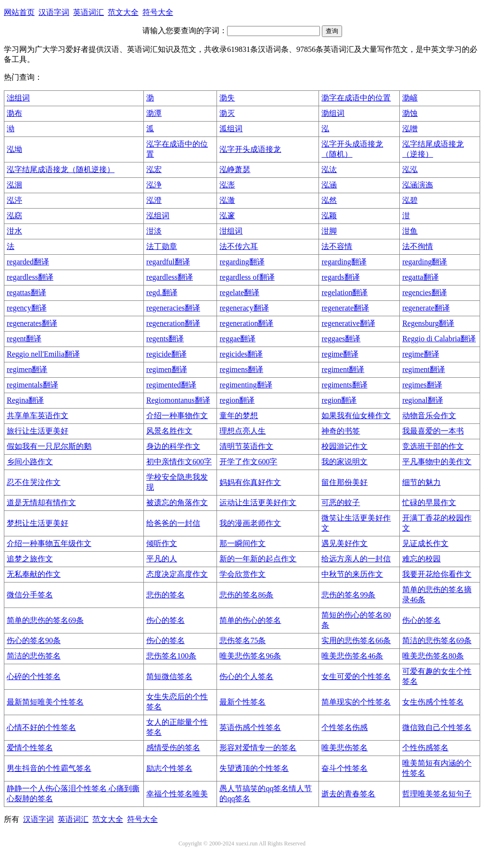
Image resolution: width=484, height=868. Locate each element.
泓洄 (14, 185)
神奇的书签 (341, 431)
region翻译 (237, 400)
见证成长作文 (425, 543)
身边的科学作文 (173, 446)
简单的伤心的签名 (250, 620)
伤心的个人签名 (246, 676)
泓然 (329, 200)
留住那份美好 (344, 482)
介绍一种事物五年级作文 (49, 543)
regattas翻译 (26, 292)
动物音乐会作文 (429, 415)
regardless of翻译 (247, 277)
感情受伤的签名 (173, 748)
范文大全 (123, 12)
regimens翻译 (241, 369)
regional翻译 (422, 400)
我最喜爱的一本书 (433, 431)
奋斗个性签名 (344, 768)
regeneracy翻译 (244, 308)
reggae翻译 (237, 339)
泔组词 (231, 231)
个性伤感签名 (425, 748)
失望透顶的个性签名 (254, 768)
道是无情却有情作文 (41, 502)
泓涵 (329, 185)
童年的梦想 (239, 415)
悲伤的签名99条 (348, 595)
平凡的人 (162, 559)
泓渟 (14, 200)
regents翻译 (165, 339)
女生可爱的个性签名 (356, 676)
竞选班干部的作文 (433, 446)
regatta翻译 (420, 277)
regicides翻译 (241, 354)
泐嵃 (410, 98)
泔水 (14, 231)
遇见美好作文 (344, 543)
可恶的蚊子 (341, 502)
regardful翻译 (168, 262)
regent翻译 (24, 339)
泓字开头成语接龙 (250, 149)
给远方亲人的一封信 (356, 559)
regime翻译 (340, 354)
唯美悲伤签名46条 (352, 656)
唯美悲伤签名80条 (433, 656)
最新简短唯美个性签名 (45, 702)
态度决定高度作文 (177, 574)
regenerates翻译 (32, 323)
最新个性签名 (242, 702)
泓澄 (154, 200)
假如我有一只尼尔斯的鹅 (49, 446)
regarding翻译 (242, 262)
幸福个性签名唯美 (177, 794)
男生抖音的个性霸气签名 (49, 768)
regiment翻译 (343, 369)
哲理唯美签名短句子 (437, 794)
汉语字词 (54, 12)
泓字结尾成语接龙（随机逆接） (61, 169)
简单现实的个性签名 (356, 702)
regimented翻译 (171, 385)
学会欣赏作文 (242, 574)
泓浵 (227, 185)
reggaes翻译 (341, 339)
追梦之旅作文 (30, 559)
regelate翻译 (239, 292)
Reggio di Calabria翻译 (439, 339)
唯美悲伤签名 (344, 748)
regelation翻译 (344, 292)
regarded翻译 (28, 262)
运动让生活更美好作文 (258, 502)
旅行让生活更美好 (38, 431)
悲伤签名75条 (242, 640)
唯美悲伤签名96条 (250, 656)
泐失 (227, 98)
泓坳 (14, 149)
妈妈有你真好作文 (250, 482)
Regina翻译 (25, 400)
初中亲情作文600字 (179, 462)
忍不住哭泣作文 (34, 482)
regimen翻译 (27, 369)
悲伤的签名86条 (246, 595)
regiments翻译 (344, 385)
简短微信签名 (169, 676)
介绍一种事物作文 (177, 415)
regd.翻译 (162, 292)
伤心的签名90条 (34, 640)
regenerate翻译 (345, 308)
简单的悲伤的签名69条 (45, 620)
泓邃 (227, 216)
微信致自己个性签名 (437, 727)
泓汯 (329, 169)
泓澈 (227, 200)
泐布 (14, 113)
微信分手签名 (30, 595)
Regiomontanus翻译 (178, 400)
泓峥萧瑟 (235, 169)
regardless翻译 (30, 277)
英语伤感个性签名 (250, 727)
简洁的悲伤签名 (34, 656)
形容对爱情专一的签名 (258, 748)
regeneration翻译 (173, 323)
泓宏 (154, 169)
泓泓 (410, 169)
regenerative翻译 (348, 323)
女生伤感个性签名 (433, 702)
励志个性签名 (169, 768)
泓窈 (14, 216)
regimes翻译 (422, 385)
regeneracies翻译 (173, 308)
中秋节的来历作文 (352, 574)
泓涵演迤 (418, 185)
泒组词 (231, 129)
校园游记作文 (344, 446)
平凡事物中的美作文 (437, 462)
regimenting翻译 (246, 385)
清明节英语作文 (246, 446)
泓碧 (410, 200)
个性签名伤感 (344, 727)
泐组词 (333, 113)
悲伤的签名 (166, 595)
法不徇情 (418, 246)
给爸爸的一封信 (173, 523)
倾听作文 (162, 543)
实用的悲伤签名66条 (356, 640)
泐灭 (227, 113)
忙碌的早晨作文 (429, 502)
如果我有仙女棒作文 (356, 415)
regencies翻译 (424, 292)
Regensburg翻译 (428, 323)
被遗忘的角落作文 (177, 502)
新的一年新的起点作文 (258, 559)
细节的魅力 (421, 482)
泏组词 (18, 98)
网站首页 (19, 12)
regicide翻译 (166, 354)
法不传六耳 (239, 246)
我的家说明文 (344, 462)
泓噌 (410, 129)
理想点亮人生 (242, 431)
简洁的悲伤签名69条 (437, 640)
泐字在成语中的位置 (356, 98)
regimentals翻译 (32, 385)
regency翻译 (27, 308)
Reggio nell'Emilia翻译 (43, 354)
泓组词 (158, 216)
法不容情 (337, 246)
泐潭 (154, 113)
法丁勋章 (162, 246)
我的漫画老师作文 (250, 523)
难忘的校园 (421, 559)
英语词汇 (89, 12)
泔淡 (154, 231)
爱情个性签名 (30, 748)
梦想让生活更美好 (38, 523)
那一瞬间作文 (242, 543)
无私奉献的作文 (34, 574)
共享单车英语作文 (38, 415)
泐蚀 (410, 113)
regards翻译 (340, 277)
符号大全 (158, 12)
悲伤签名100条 (171, 656)
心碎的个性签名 (34, 676)
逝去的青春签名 (348, 794)
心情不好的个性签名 (41, 727)
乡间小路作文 (30, 462)
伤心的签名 (166, 620)
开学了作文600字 (248, 462)
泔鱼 (410, 231)
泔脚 (329, 231)
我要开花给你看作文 (437, 574)
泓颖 (329, 216)
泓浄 (154, 185)
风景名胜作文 (169, 431)
